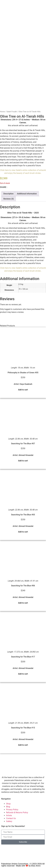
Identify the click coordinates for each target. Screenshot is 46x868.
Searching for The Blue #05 (23, 515)
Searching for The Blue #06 (23, 586)
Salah (18, 170)
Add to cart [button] (23, 390)
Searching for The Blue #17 (23, 657)
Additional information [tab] (27, 194)
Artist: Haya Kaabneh (23, 384)
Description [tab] (8, 194)
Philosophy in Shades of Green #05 (23, 373)
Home (2, 112)
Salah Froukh (12, 112)
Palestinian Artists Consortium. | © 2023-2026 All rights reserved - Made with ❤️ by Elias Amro (23, 865)
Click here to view (8, 170)
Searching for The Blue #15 (23, 728)
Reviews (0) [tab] (9, 199)
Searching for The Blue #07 (23, 444)
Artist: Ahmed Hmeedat (23, 455)
